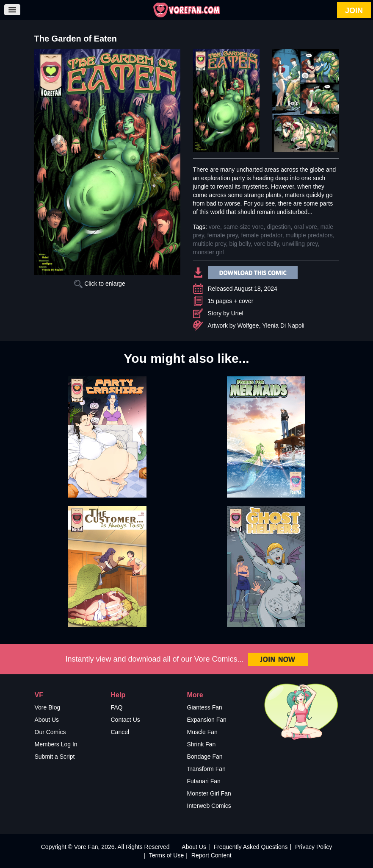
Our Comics (50, 732)
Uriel (237, 313)
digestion (279, 227)
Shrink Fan (202, 744)
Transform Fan (206, 769)
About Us (47, 720)
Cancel (120, 732)
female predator (261, 235)
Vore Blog (48, 707)
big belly (240, 244)
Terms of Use (166, 855)
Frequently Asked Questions (250, 847)
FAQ (117, 707)
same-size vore (244, 227)
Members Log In (56, 744)
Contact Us (126, 720)
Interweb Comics (209, 806)
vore (214, 227)
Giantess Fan (205, 707)
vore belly (267, 244)
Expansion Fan (207, 720)
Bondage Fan (205, 757)
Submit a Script (55, 757)
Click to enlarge (99, 284)
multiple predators (309, 235)
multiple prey (210, 244)
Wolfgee (248, 325)
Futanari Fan (204, 781)
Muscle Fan (202, 732)
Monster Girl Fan (209, 793)
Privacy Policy (314, 847)
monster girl (209, 252)
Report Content (211, 855)
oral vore (305, 227)
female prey (222, 235)
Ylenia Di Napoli (283, 325)
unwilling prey (300, 244)
